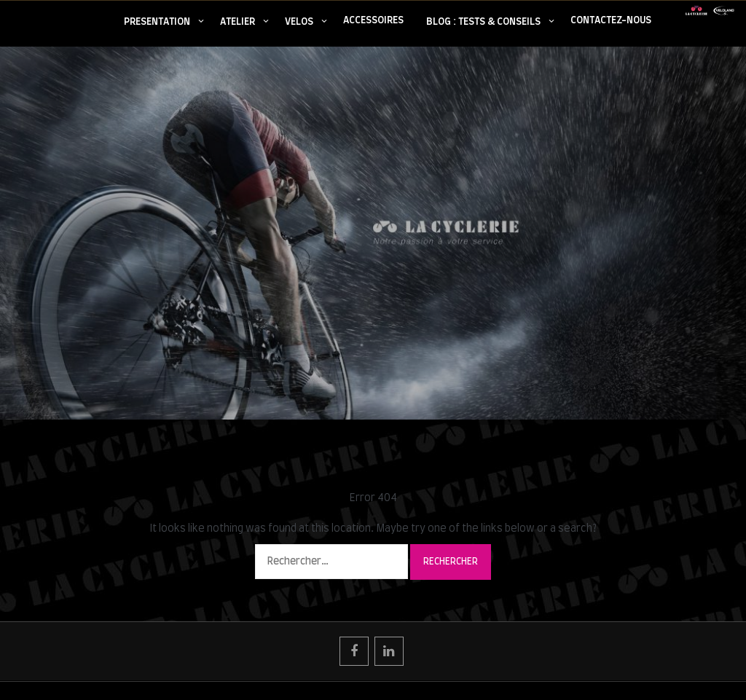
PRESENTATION (157, 22)
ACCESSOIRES (373, 21)
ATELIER (237, 22)
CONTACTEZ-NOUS (611, 21)
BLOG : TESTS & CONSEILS (483, 22)
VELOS (299, 22)
